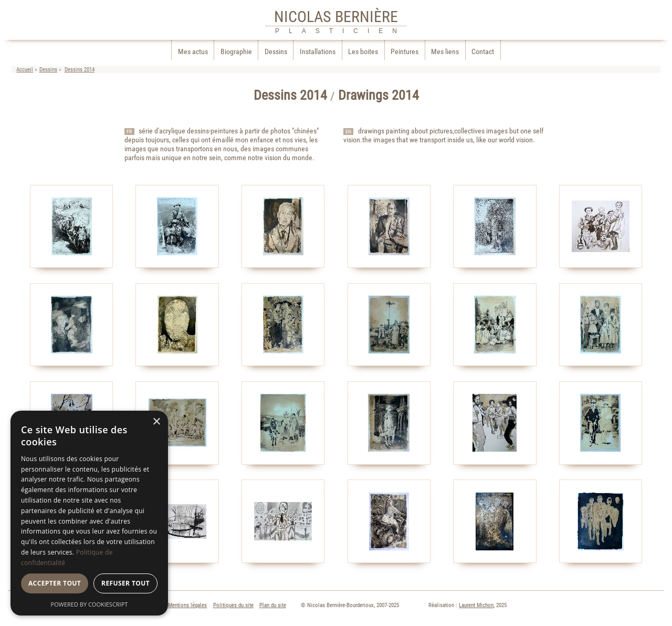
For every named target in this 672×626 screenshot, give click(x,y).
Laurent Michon (476, 605)
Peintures (405, 52)
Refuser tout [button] (125, 583)
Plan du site (273, 605)
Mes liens (445, 52)
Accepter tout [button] (55, 583)
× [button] (156, 422)
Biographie (236, 52)
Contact (483, 52)
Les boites (363, 52)
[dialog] (89, 513)
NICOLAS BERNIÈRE (336, 17)
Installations (318, 52)
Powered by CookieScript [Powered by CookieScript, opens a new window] (90, 604)
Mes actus (193, 52)
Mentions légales (187, 605)
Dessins (276, 52)
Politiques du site (233, 605)
